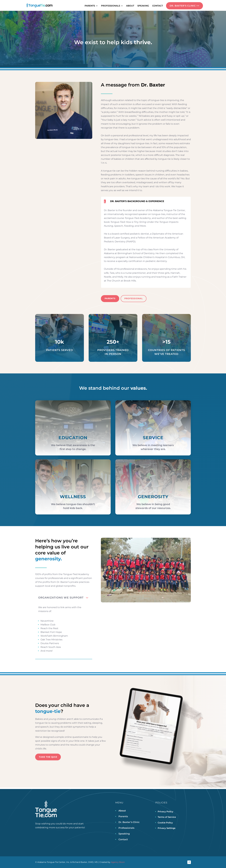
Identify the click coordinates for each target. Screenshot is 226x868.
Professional (134, 298)
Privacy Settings (167, 828)
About (130, 6)
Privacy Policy (165, 812)
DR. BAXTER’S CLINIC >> (184, 6)
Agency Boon (118, 862)
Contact (158, 6)
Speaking (143, 6)
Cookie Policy (165, 823)
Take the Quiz (48, 757)
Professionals (111, 6)
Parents (90, 6)
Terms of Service (167, 817)
